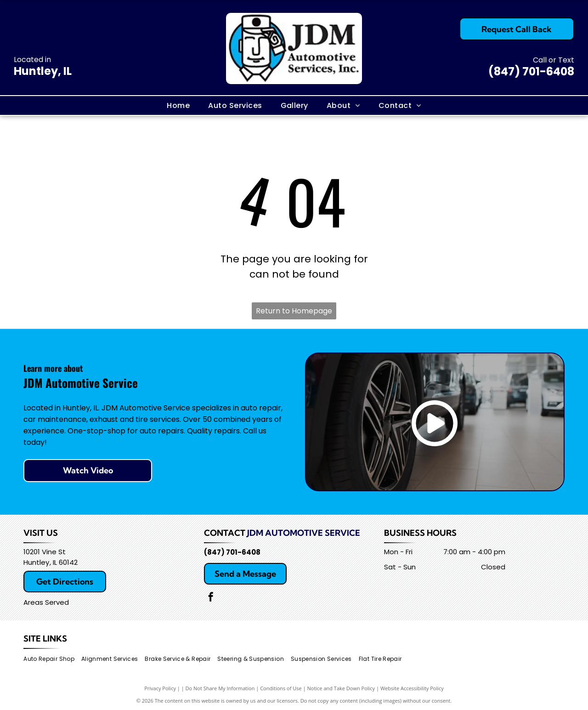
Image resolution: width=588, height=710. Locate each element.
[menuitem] (178, 105)
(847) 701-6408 (531, 71)
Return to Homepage (294, 311)
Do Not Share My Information (220, 688)
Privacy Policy (160, 688)
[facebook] (211, 598)
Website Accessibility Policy (412, 688)
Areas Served (46, 602)
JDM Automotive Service (304, 533)
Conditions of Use (281, 688)
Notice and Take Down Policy (341, 688)
